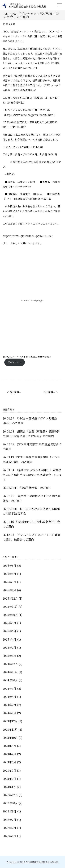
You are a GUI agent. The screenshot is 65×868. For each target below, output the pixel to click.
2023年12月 (10, 721)
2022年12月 (10, 795)
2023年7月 (9, 754)
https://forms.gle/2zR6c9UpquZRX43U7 (28, 236)
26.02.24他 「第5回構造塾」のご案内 (27, 488)
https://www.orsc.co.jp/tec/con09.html (30, 115)
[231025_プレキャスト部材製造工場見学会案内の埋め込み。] (32, 300)
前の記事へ (16, 392)
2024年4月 (10, 697)
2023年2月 (9, 779)
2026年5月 (10, 566)
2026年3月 (9, 582)
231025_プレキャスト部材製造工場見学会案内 (27, 357)
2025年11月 (10, 607)
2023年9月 (9, 746)
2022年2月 (10, 828)
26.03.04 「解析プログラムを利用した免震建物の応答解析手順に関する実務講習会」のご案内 (32, 475)
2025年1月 (9, 656)
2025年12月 (10, 598)
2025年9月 (10, 623)
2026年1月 (9, 590)
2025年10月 (10, 615)
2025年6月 (10, 631)
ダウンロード (15, 362)
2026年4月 (10, 574)
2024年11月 (10, 672)
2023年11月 (10, 730)
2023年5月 (9, 771)
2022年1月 (9, 836)
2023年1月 (9, 787)
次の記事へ (49, 392)
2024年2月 (10, 705)
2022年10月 (10, 803)
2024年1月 (9, 713)
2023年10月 (10, 738)
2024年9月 (10, 689)
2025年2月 (10, 648)
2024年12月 (10, 664)
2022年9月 (10, 811)
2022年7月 (10, 820)
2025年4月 (10, 639)
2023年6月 (9, 762)
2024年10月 (10, 680)
